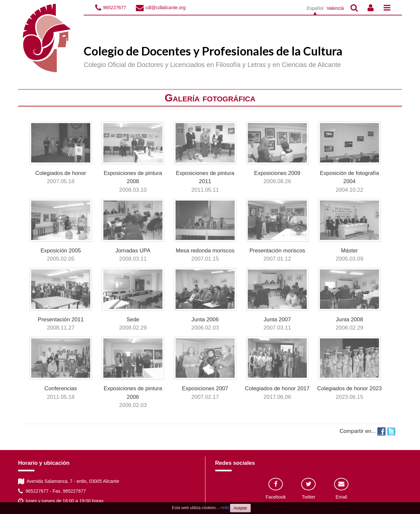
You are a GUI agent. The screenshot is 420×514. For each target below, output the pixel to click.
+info (224, 508)
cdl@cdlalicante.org (165, 8)
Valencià (335, 8)
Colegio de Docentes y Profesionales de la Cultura (213, 51)
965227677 (115, 8)
